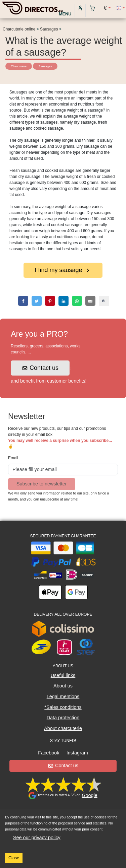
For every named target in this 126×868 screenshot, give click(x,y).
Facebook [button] (49, 753)
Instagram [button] (77, 753)
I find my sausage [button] (62, 270)
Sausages (49, 29)
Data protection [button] (63, 718)
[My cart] (94, 8)
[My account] (80, 8)
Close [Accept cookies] (14, 858)
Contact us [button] (40, 368)
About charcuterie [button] (63, 728)
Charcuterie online (19, 29)
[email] (90, 301)
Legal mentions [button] (63, 696)
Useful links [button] (63, 675)
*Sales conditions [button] (63, 707)
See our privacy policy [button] (37, 838)
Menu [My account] (65, 14)
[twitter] (37, 301)
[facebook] (23, 301)
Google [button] (89, 795)
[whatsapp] (77, 301)
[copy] (104, 301)
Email (13, 458)
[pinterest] (50, 301)
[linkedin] (64, 301)
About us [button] (63, 686)
